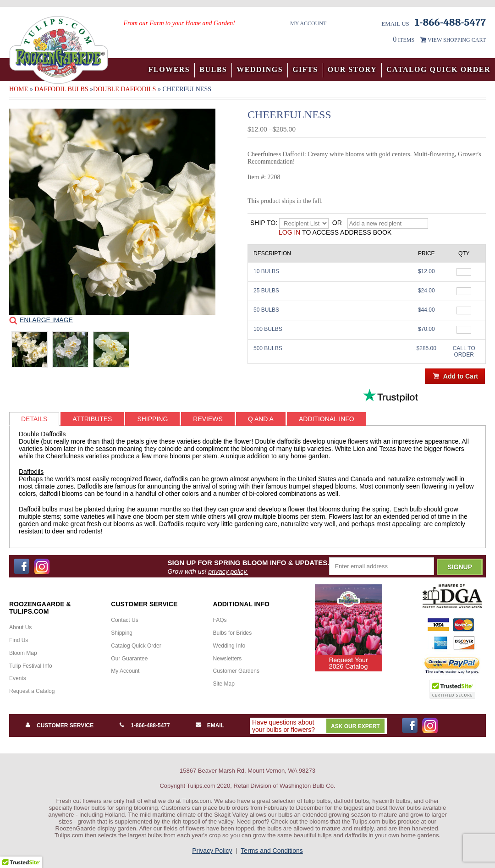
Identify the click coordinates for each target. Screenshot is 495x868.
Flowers (169, 69)
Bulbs (213, 69)
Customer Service (65, 725)
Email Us (395, 24)
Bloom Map (23, 653)
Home (19, 89)
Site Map (224, 684)
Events (18, 678)
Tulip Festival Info (31, 666)
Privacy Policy (212, 851)
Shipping (122, 633)
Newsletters (228, 659)
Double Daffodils (124, 89)
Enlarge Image (46, 320)
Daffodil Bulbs (61, 89)
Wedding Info (229, 646)
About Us (20, 627)
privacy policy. (228, 571)
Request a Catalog (32, 691)
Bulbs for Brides (233, 633)
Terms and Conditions (272, 851)
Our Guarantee (129, 659)
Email (216, 725)
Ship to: (264, 223)
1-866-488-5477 (150, 725)
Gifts (305, 69)
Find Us (19, 640)
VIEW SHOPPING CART (457, 40)
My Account (308, 23)
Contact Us (124, 620)
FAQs (220, 620)
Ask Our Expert (355, 726)
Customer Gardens (236, 671)
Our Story (352, 69)
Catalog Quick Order (438, 69)
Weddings (260, 69)
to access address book (335, 232)
